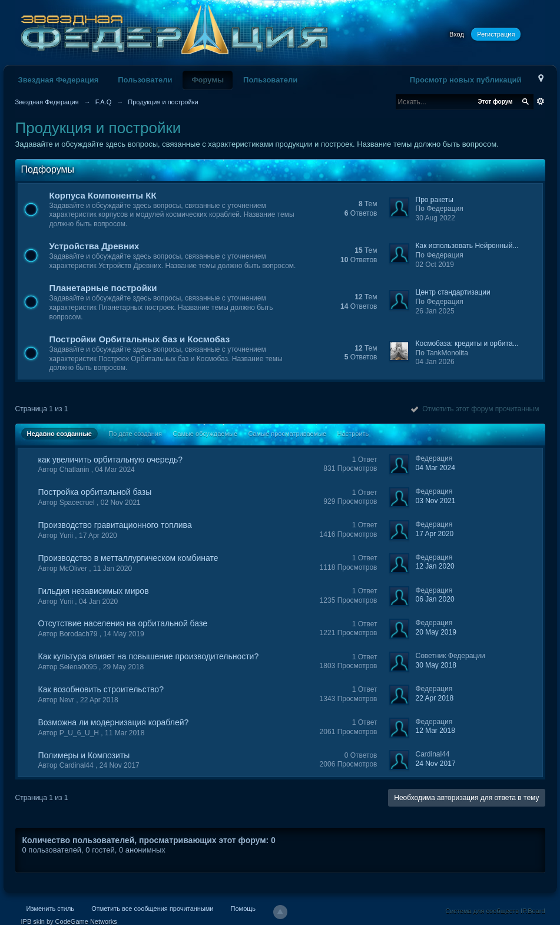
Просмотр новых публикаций (466, 80)
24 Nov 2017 (436, 764)
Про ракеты (435, 200)
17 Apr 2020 (435, 534)
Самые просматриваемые (287, 434)
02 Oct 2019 (435, 265)
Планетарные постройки (103, 288)
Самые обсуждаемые (205, 434)
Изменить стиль (51, 909)
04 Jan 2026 (435, 362)
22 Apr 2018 (435, 698)
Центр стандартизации (453, 292)
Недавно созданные (59, 434)
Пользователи (145, 80)
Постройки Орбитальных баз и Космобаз (140, 339)
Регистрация (496, 34)
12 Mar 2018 (435, 731)
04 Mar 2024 (435, 468)
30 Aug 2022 (435, 218)
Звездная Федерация (59, 80)
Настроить (353, 434)
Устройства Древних (95, 246)
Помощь (243, 909)
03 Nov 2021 (436, 501)
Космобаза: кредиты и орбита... (467, 343)
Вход (457, 34)
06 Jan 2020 (435, 599)
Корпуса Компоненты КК (103, 195)
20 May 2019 (436, 632)
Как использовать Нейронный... (467, 246)
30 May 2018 (436, 665)
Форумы (208, 80)
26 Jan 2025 (435, 311)
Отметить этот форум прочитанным (475, 409)
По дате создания (135, 434)
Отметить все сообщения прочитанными (152, 909)
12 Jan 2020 (435, 566)
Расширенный (541, 101)
